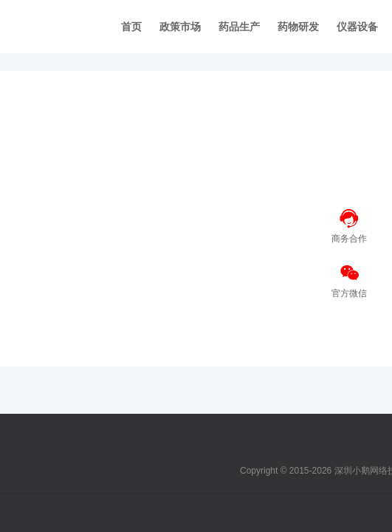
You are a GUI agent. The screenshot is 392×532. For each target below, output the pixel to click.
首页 (131, 27)
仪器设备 (357, 27)
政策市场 (180, 27)
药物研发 (298, 27)
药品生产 (239, 27)
